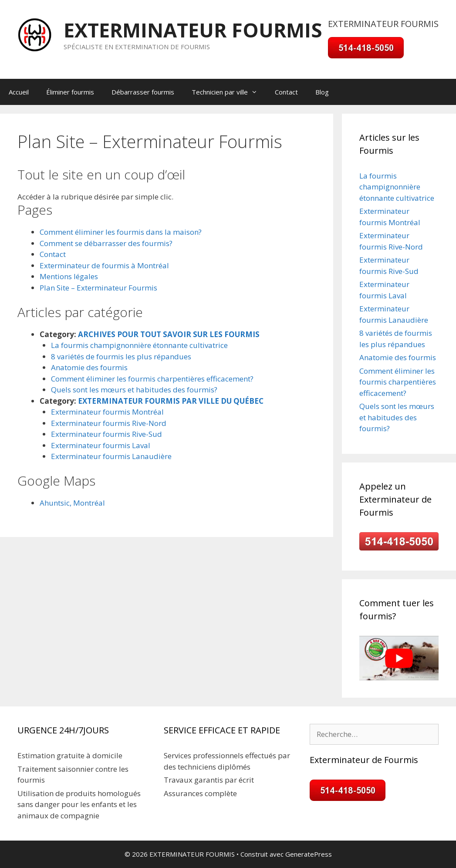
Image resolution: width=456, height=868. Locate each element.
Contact (286, 92)
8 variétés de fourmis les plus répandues (121, 356)
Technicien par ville (229, 92)
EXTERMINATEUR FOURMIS (193, 30)
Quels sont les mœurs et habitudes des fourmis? (134, 390)
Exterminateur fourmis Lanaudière (111, 456)
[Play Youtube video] (399, 658)
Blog (322, 92)
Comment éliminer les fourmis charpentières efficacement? (152, 379)
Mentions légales (69, 276)
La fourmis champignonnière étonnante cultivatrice (139, 345)
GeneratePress (309, 854)
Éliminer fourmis (70, 92)
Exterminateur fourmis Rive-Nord (109, 423)
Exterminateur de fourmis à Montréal (104, 265)
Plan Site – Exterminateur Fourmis (98, 288)
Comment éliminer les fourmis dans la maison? (121, 232)
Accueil (19, 92)
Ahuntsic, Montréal (72, 503)
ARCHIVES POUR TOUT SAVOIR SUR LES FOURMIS (169, 334)
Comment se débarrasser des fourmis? (106, 243)
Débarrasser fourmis (143, 92)
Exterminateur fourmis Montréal (107, 412)
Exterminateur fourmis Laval (101, 445)
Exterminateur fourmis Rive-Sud (106, 434)
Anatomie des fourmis (89, 367)
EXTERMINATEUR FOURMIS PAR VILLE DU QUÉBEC (171, 401)
